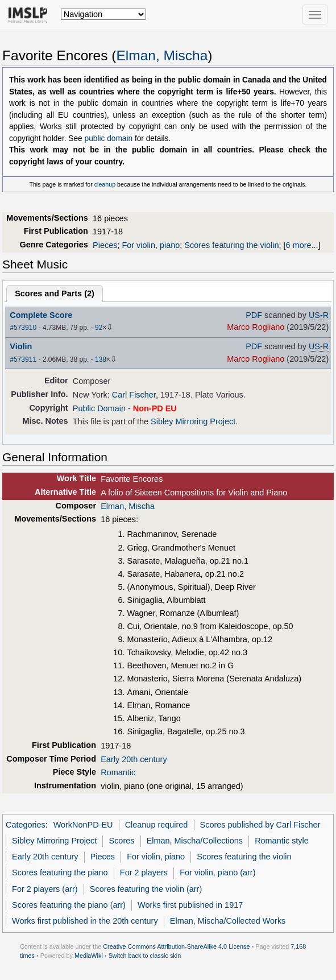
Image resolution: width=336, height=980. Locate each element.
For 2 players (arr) (45, 889)
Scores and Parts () (55, 293)
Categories (26, 825)
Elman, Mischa (162, 55)
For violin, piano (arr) (217, 873)
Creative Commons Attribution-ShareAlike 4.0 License (176, 946)
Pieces (105, 245)
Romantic (118, 772)
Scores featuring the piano (60, 873)
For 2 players (144, 873)
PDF (254, 315)
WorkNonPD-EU (83, 825)
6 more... (302, 245)
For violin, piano (151, 245)
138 (101, 359)
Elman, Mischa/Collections (195, 841)
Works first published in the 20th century (85, 921)
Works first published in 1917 (190, 905)
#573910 (23, 328)
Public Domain (99, 408)
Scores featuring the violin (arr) (146, 889)
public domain (109, 138)
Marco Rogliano (256, 327)
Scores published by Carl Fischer (260, 825)
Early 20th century (134, 759)
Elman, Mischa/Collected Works (228, 921)
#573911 (23, 359)
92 (99, 328)
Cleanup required (157, 825)
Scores (122, 841)
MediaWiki (89, 956)
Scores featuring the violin (231, 245)
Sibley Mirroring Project (193, 421)
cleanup (105, 184)
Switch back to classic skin (145, 956)
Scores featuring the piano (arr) (69, 905)
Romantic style (282, 841)
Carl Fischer (134, 395)
